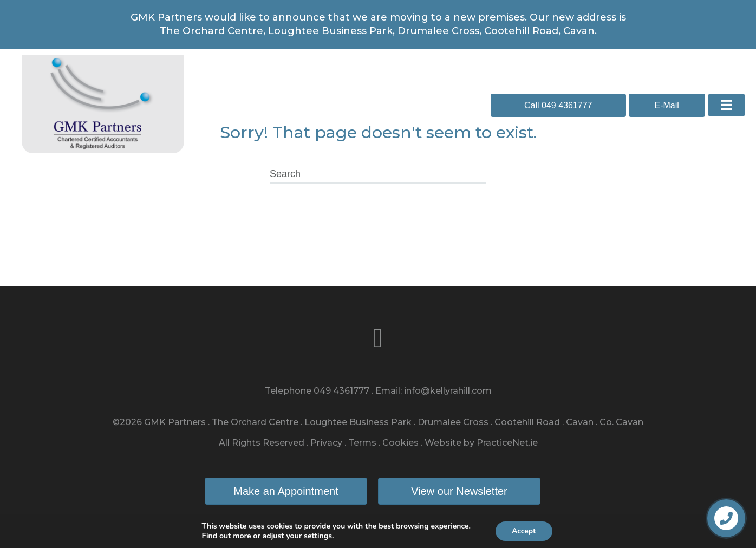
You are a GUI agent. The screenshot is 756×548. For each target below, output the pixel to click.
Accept (524, 531)
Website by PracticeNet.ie (481, 443)
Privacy (326, 443)
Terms (362, 443)
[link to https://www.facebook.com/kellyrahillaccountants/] (378, 339)
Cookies (400, 443)
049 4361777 (341, 391)
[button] (558, 105)
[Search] (378, 174)
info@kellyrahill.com (448, 391)
